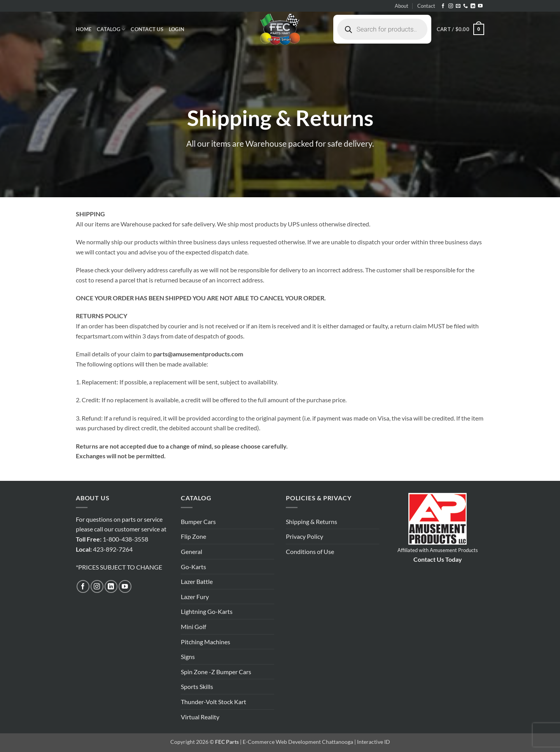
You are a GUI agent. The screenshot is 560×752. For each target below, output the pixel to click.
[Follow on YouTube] (480, 6)
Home (84, 29)
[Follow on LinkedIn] (473, 6)
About (402, 6)
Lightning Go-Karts (207, 611)
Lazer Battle (197, 581)
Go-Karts (193, 567)
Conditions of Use (310, 551)
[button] (177, 29)
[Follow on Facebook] (443, 6)
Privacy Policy (304, 536)
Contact (426, 6)
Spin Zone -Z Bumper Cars (216, 672)
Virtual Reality (200, 717)
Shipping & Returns (311, 521)
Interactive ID (374, 742)
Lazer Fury (195, 597)
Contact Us (147, 29)
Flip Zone (193, 536)
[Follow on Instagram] (451, 6)
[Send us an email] (458, 6)
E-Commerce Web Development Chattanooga (298, 742)
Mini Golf (193, 627)
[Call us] (465, 6)
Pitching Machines (206, 642)
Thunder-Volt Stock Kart (213, 702)
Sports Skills (197, 686)
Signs (188, 656)
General (192, 551)
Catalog (111, 29)
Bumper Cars (198, 521)
